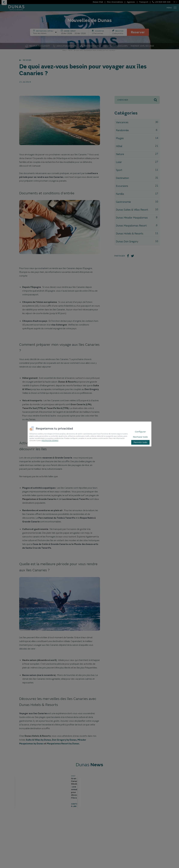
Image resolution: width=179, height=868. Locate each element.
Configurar (140, 432)
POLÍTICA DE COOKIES (50, 441)
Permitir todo (140, 442)
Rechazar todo (140, 437)
